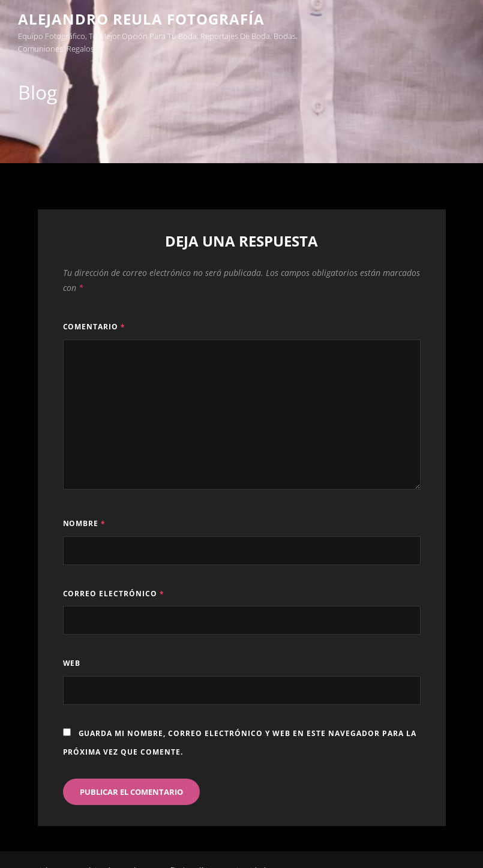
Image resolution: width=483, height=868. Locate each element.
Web (72, 663)
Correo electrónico (114, 594)
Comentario (94, 327)
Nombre (85, 523)
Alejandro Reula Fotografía (141, 19)
